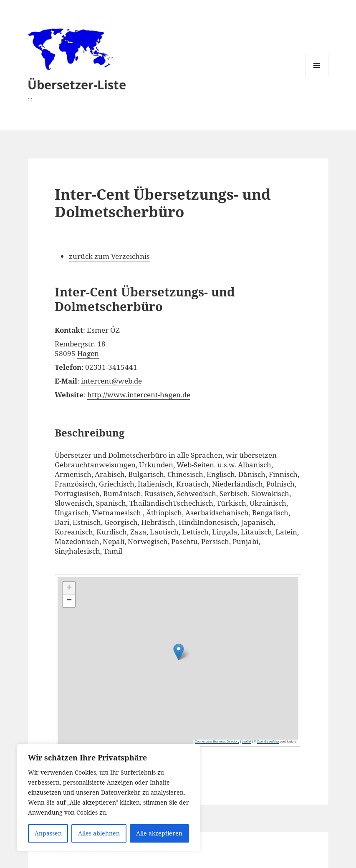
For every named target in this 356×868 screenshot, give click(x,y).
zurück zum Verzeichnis (109, 256)
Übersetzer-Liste (77, 84)
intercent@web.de (111, 381)
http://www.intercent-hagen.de (139, 395)
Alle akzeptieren (159, 833)
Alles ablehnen (99, 833)
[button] (229, 644)
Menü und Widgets (317, 77)
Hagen (88, 353)
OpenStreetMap (268, 741)
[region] (109, 798)
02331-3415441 (111, 367)
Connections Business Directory (217, 741)
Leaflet (246, 741)
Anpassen (48, 833)
